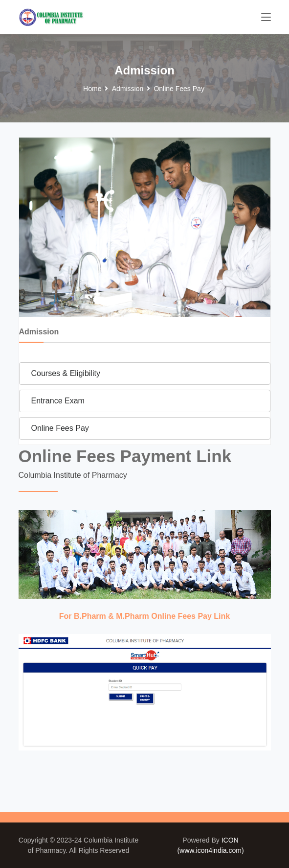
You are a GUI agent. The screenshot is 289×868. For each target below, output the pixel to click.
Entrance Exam (58, 401)
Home (92, 89)
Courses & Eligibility (66, 373)
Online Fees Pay (60, 428)
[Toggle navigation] (266, 18)
